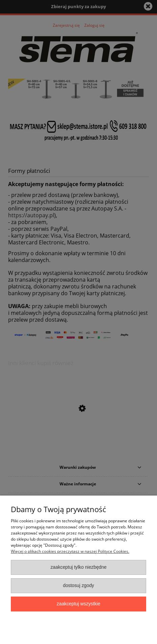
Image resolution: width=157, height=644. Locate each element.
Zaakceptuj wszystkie (79, 604)
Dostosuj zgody (78, 586)
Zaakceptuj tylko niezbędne (78, 567)
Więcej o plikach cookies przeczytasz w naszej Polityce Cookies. (70, 551)
